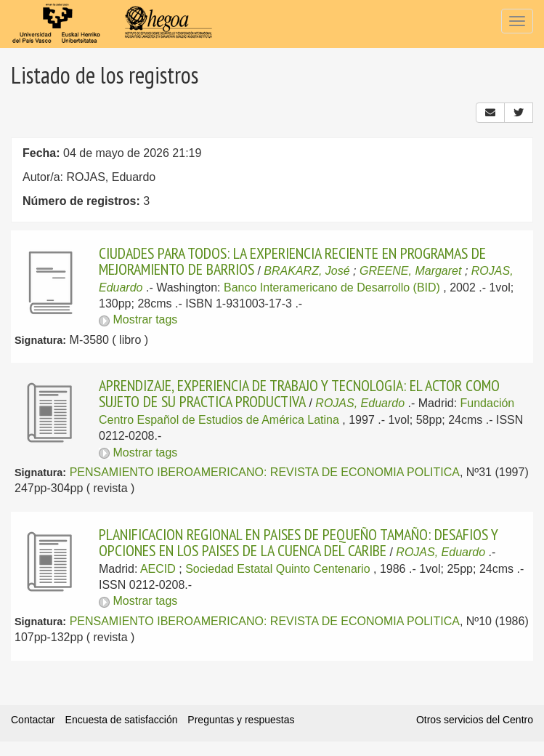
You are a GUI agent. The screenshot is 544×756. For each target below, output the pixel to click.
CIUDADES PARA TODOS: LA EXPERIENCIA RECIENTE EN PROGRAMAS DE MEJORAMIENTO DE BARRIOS (292, 261)
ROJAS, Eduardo (360, 403)
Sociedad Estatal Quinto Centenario (277, 569)
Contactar (33, 720)
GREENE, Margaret (410, 271)
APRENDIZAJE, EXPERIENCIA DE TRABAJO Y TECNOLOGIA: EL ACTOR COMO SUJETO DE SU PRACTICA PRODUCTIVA (299, 393)
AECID (158, 569)
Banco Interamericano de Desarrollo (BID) (332, 287)
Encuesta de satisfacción (122, 720)
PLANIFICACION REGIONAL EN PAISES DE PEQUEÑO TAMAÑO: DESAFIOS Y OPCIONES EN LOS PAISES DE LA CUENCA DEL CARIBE (299, 542)
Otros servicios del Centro (475, 720)
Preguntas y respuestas (241, 720)
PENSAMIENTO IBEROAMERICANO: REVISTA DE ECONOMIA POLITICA (265, 472)
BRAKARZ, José (306, 271)
